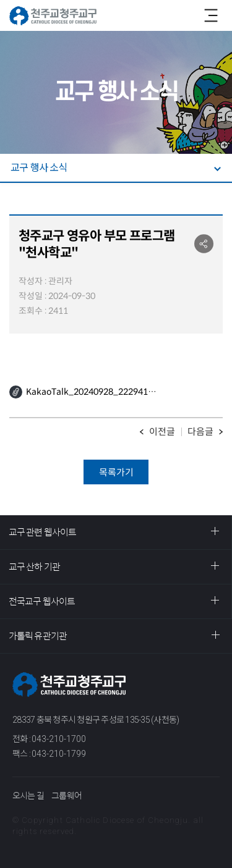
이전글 (162, 432)
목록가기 (116, 472)
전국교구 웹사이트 (42, 601)
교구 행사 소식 (39, 168)
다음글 (200, 432)
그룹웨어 (67, 796)
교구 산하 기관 (34, 567)
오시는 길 (28, 796)
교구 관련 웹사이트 (42, 532)
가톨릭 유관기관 (38, 636)
